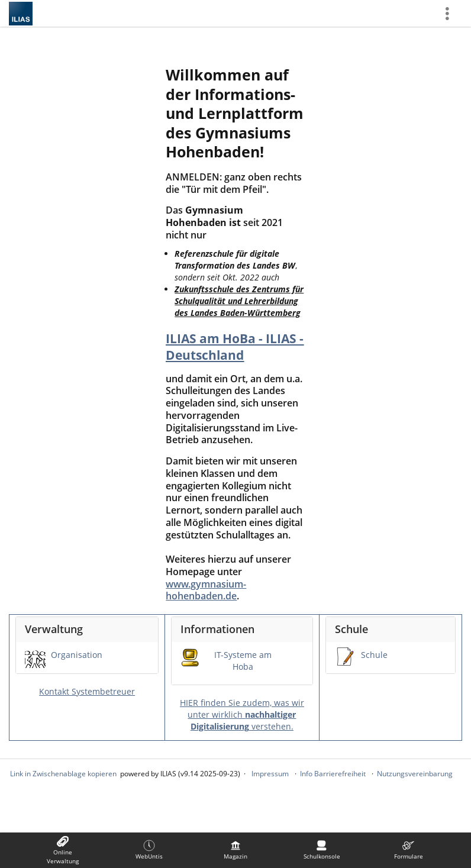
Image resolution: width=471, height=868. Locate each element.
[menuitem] (63, 850)
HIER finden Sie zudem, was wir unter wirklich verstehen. (242, 714)
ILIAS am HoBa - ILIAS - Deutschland (235, 347)
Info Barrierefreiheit (333, 774)
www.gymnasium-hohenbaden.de (206, 590)
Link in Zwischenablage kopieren (63, 774)
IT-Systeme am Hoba (243, 661)
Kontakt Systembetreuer (87, 691)
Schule (374, 655)
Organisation (77, 655)
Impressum (270, 774)
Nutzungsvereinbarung (415, 774)
